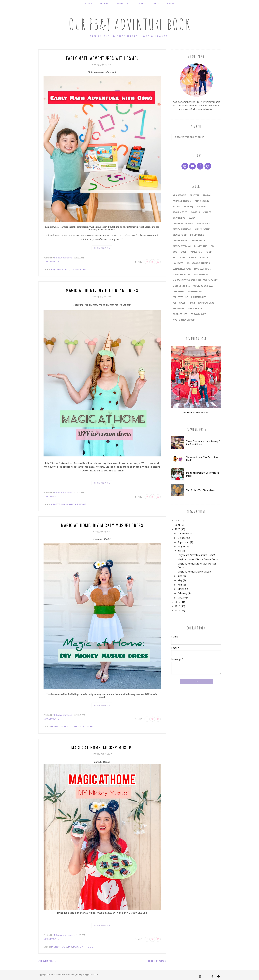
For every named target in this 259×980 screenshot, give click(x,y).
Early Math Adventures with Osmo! (102, 58)
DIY (63, 504)
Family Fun (196, 252)
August (181, 546)
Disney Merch (198, 235)
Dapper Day (179, 218)
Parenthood (195, 292)
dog (175, 252)
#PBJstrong (179, 195)
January (182, 598)
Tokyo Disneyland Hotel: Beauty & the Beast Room (203, 443)
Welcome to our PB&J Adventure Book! (202, 458)
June (180, 576)
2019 (177, 602)
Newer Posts (48, 960)
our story (179, 292)
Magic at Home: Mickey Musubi (102, 747)
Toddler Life (78, 269)
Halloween (179, 258)
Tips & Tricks (195, 308)
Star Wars (178, 308)
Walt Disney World (184, 320)
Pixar (192, 303)
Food (209, 252)
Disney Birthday (182, 229)
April (180, 585)
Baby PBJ (188, 207)
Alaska (207, 195)
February (182, 593)
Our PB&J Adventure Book (130, 24)
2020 (177, 529)
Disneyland (201, 246)
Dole (184, 252)
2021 (177, 525)
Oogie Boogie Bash (204, 286)
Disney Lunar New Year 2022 (196, 412)
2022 (177, 520)
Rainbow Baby (206, 303)
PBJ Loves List (60, 269)
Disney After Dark (183, 224)
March (181, 589)
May (180, 580)
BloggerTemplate (91, 974)
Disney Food (59, 946)
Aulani (176, 207)
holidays (178, 263)
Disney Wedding (182, 246)
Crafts (56, 504)
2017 (177, 610)
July (179, 551)
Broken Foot (180, 212)
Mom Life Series (181, 286)
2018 (177, 606)
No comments (51, 261)
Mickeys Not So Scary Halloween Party (195, 280)
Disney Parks (180, 241)
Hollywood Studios (198, 263)
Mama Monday (202, 275)
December (183, 533)
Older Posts (156, 960)
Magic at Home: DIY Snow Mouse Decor (203, 474)
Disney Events (202, 229)
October (182, 538)
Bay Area (201, 207)
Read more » (102, 248)
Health (204, 258)
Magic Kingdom (181, 275)
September (184, 542)
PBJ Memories (199, 297)
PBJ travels (179, 303)
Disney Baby (203, 224)
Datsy (192, 218)
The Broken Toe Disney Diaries (202, 490)
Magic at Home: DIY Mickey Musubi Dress (102, 525)
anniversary (202, 201)
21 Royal (194, 195)
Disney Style (60, 726)
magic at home (76, 504)
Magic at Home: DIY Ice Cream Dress (102, 290)
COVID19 (195, 212)
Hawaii (193, 258)
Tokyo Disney (198, 314)
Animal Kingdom (182, 201)
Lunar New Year (182, 269)
